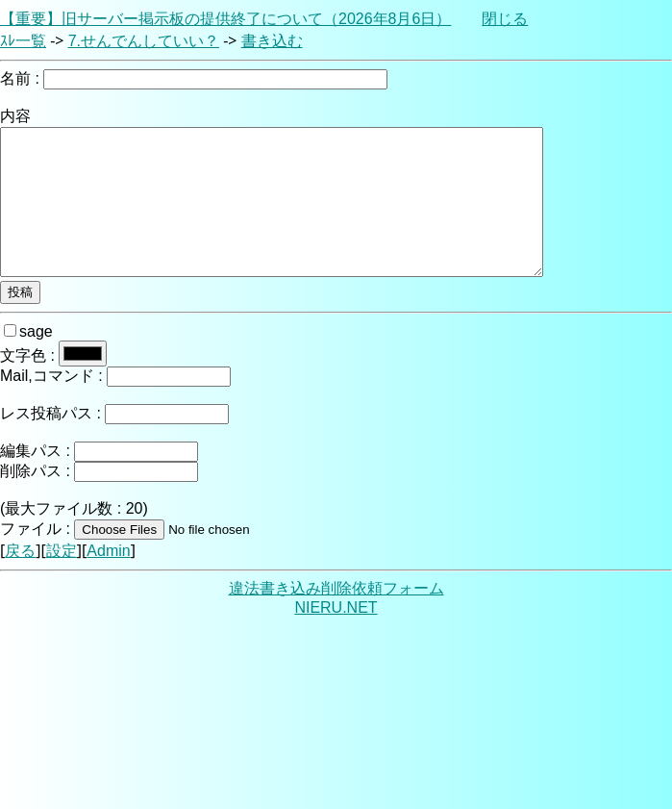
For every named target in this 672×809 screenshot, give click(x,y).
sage (28, 331)
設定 (62, 551)
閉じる (505, 19)
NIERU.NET (336, 607)
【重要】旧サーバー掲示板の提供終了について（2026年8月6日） (225, 19)
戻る (20, 551)
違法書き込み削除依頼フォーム (336, 588)
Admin (108, 551)
